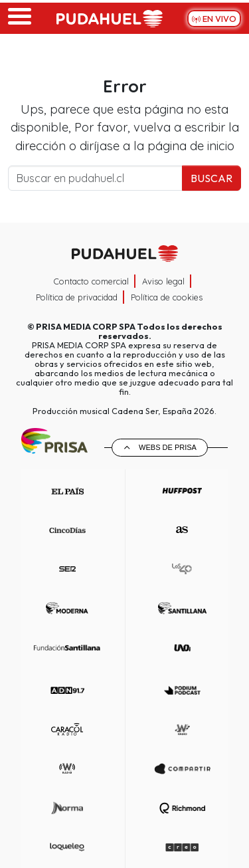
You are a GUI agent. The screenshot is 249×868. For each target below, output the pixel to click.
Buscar (211, 178)
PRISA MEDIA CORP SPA (86, 326)
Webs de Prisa (168, 447)
